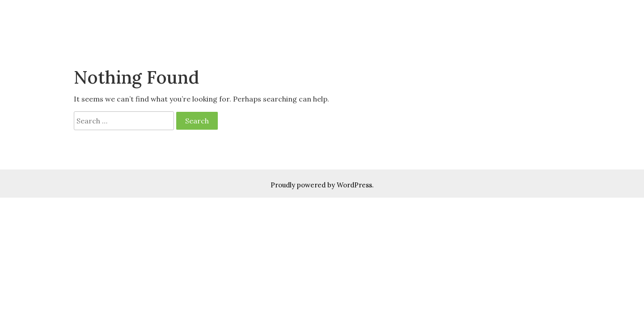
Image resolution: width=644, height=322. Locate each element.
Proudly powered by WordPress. (322, 185)
